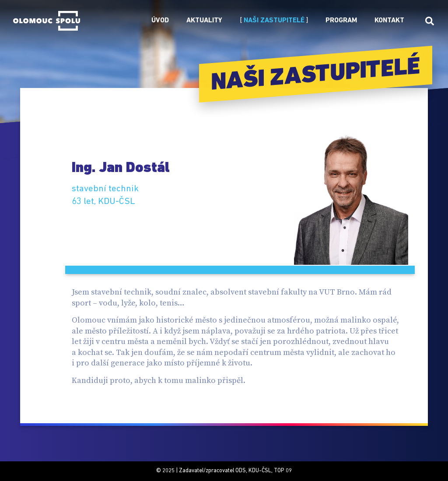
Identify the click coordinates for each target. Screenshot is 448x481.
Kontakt (389, 21)
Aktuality (204, 21)
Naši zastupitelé (274, 21)
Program (341, 21)
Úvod (160, 21)
